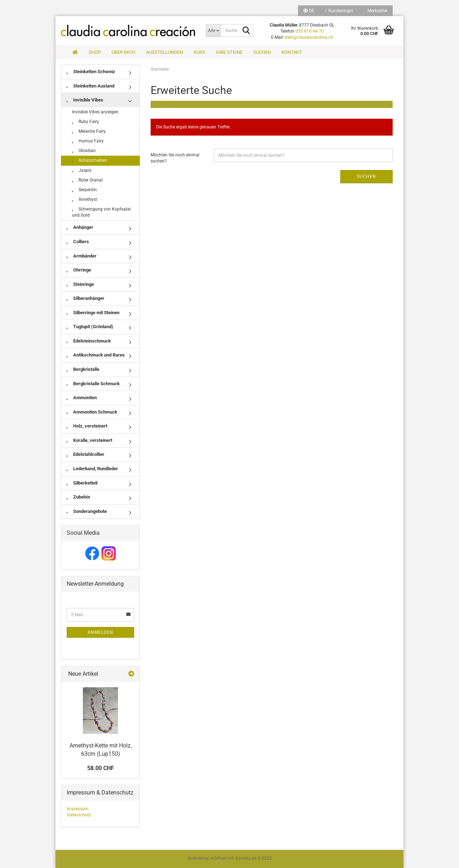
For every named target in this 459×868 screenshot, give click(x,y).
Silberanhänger (86, 298)
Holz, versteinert (87, 426)
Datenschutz (79, 815)
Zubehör (79, 497)
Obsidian (84, 151)
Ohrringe (79, 270)
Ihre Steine (229, 52)
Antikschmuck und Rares (96, 355)
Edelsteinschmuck (89, 341)
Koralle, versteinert (89, 440)
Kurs (199, 52)
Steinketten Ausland (91, 86)
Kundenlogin (339, 11)
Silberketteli (82, 483)
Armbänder (82, 256)
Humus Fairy (88, 141)
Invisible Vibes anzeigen (95, 112)
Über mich (123, 52)
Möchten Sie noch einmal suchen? (175, 158)
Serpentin (84, 190)
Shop (95, 52)
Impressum (78, 809)
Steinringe (80, 284)
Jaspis (82, 170)
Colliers (78, 242)
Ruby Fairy (86, 122)
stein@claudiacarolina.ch (309, 37)
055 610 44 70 (310, 31)
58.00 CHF (101, 768)
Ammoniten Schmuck (92, 412)
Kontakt (292, 52)
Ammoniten (82, 398)
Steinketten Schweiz (91, 72)
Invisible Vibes (85, 100)
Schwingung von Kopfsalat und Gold (101, 212)
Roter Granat (87, 180)
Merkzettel (376, 11)
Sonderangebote (87, 511)
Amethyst (85, 199)
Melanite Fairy (89, 131)
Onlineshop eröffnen (207, 858)
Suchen (262, 52)
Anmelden (100, 632)
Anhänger (80, 227)
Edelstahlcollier (86, 454)
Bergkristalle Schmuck (93, 384)
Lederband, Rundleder (92, 469)
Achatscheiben (90, 160)
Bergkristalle (83, 369)
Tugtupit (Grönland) (90, 327)
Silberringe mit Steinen (93, 313)
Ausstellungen (164, 52)
